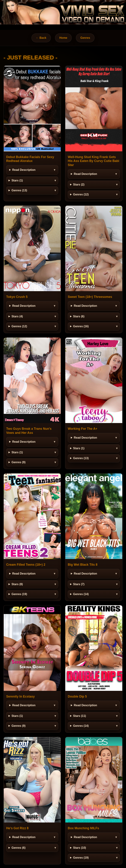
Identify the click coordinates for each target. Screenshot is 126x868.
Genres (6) (18, 848)
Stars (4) (17, 316)
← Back (41, 38)
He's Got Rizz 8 (17, 828)
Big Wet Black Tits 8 (83, 565)
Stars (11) (80, 716)
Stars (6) (79, 316)
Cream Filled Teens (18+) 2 (26, 565)
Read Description (24, 170)
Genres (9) (18, 462)
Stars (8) (17, 584)
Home (63, 38)
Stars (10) (80, 848)
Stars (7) (79, 584)
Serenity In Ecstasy (20, 696)
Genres (85, 38)
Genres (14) (81, 594)
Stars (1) (17, 180)
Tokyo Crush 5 (17, 297)
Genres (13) (19, 190)
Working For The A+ (83, 429)
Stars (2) (79, 185)
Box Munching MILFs (83, 828)
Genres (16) (81, 326)
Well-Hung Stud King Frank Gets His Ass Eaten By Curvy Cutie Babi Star (94, 161)
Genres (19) (19, 594)
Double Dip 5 (77, 696)
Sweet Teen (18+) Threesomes (90, 297)
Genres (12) (81, 194)
